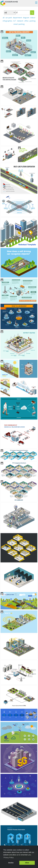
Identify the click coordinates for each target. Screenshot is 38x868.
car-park (9, 18)
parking (32, 21)
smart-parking (19, 24)
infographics (7, 21)
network (20, 21)
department (17, 18)
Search (32, 13)
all (4, 18)
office (26, 21)
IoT (15, 21)
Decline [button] (11, 863)
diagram (26, 18)
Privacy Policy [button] (9, 858)
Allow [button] (27, 863)
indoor (33, 18)
